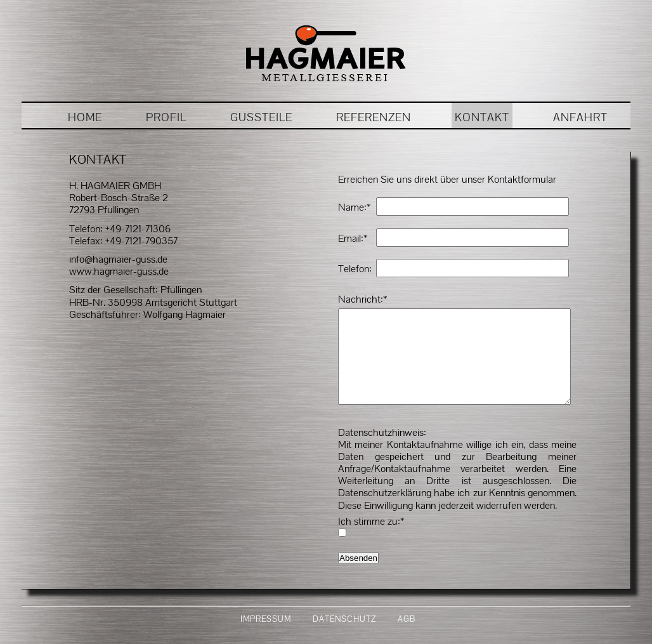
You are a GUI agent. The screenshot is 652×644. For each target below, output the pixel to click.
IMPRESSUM (266, 638)
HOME (85, 117)
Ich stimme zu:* (371, 540)
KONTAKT (482, 117)
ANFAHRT (580, 117)
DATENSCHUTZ (344, 638)
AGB (407, 638)
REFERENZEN (374, 117)
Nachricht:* (362, 299)
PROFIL (166, 117)
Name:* (354, 207)
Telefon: (355, 269)
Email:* (353, 238)
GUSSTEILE (261, 117)
